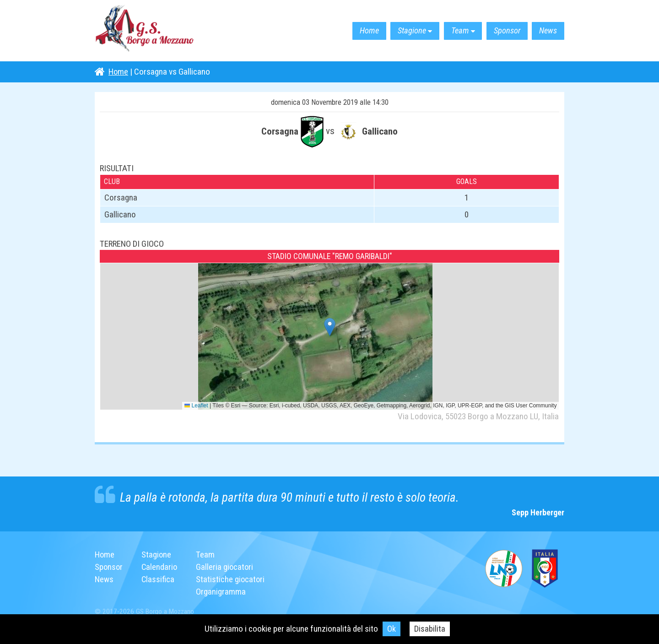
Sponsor (501, 31)
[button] (330, 327)
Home (351, 31)
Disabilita (430, 629)
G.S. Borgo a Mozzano (150, 31)
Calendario (161, 567)
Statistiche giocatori (232, 579)
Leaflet (196, 406)
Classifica (159, 579)
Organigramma (223, 592)
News (546, 31)
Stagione (398, 31)
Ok (392, 629)
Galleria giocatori (227, 567)
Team (450, 31)
